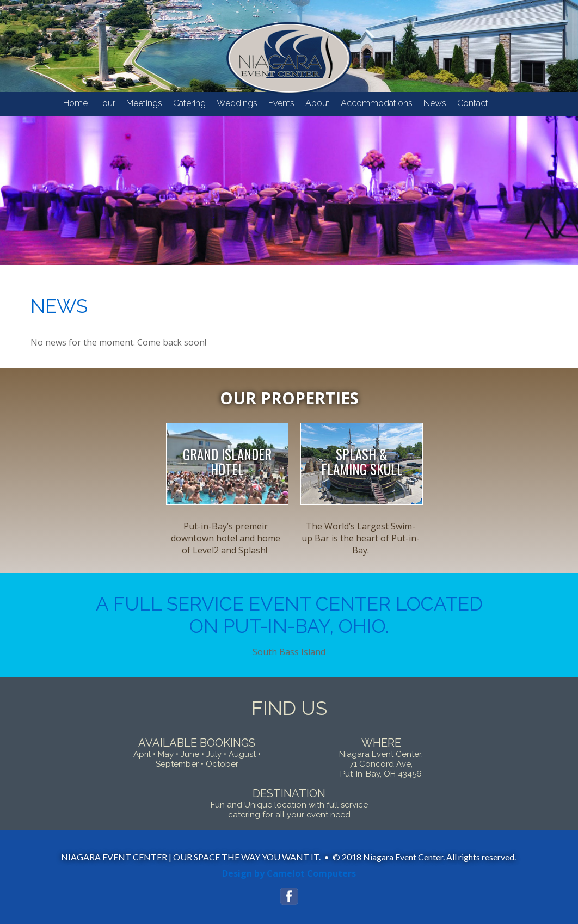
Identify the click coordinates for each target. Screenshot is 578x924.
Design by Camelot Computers (289, 873)
